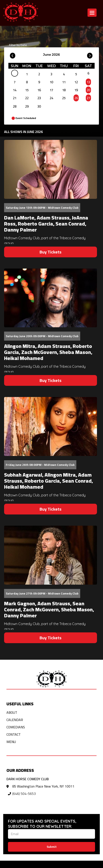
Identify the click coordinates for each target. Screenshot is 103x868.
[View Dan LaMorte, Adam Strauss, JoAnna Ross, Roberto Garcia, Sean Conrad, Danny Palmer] (51, 169)
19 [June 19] (76, 90)
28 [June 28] (15, 106)
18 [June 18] (64, 90)
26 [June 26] (76, 98)
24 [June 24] (51, 98)
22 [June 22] (27, 98)
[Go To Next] (90, 55)
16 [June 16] (39, 90)
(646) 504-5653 (24, 794)
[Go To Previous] (13, 55)
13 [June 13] (88, 82)
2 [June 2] (39, 74)
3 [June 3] (51, 74)
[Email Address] (51, 834)
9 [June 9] (39, 82)
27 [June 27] (88, 98)
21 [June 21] (15, 98)
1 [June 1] (27, 74)
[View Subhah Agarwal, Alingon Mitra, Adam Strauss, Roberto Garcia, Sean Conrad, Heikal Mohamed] (51, 426)
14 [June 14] (15, 90)
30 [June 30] (39, 106)
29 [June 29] (27, 106)
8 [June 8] (27, 82)
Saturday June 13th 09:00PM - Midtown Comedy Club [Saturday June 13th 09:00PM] (42, 208)
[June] (15, 74)
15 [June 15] (27, 90)
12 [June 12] (76, 82)
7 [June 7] (15, 82)
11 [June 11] (64, 82)
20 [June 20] (88, 90)
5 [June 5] (76, 74)
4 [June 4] (64, 74)
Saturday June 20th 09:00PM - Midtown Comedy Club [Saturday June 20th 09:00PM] (42, 336)
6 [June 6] (88, 73)
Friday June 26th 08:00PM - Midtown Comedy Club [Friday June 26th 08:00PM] (40, 465)
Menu (11, 742)
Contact (14, 734)
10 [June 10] (51, 82)
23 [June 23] (39, 98)
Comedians (16, 727)
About (12, 712)
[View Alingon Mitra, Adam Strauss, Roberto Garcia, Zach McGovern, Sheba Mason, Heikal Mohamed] (51, 298)
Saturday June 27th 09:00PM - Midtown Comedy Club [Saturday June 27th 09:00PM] (42, 593)
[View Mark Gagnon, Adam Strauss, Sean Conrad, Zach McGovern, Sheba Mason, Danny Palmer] (51, 555)
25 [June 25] (64, 98)
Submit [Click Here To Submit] (52, 847)
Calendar (15, 720)
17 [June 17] (51, 90)
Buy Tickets (51, 252)
